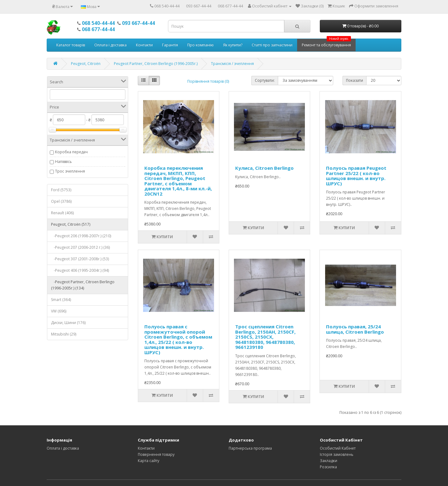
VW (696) (59, 311)
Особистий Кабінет (338, 448)
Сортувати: (265, 80)
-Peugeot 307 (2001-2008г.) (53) (80, 259)
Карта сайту (149, 461)
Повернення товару (156, 454)
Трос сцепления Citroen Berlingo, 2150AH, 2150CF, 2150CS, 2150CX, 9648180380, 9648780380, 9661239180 (265, 337)
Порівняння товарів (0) (208, 81)
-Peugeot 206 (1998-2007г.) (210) (81, 236)
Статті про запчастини (272, 45)
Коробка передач (71, 152)
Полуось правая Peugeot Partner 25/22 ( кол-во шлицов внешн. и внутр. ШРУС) (356, 176)
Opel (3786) (61, 201)
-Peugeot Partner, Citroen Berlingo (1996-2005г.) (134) (83, 285)
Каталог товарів (71, 45)
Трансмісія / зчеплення (232, 64)
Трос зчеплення (70, 171)
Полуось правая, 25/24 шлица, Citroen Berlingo (355, 329)
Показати (355, 80)
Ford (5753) (61, 190)
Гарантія (170, 45)
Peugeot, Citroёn (86, 64)
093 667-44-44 (199, 6)
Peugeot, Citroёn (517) (71, 224)
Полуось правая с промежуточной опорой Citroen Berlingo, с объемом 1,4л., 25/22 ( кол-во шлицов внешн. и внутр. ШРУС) (178, 339)
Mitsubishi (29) (64, 334)
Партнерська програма (250, 448)
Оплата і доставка (110, 45)
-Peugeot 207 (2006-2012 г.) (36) (80, 247)
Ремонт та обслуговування (326, 43)
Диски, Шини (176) (68, 323)
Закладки (329, 461)
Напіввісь (63, 162)
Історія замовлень (337, 454)
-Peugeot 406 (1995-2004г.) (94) (80, 270)
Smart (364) (61, 300)
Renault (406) (62, 213)
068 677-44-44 (230, 6)
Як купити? (233, 45)
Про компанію (201, 45)
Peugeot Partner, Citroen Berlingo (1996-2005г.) (156, 64)
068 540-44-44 (167, 6)
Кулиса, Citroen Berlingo (264, 168)
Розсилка (328, 467)
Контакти (144, 45)
